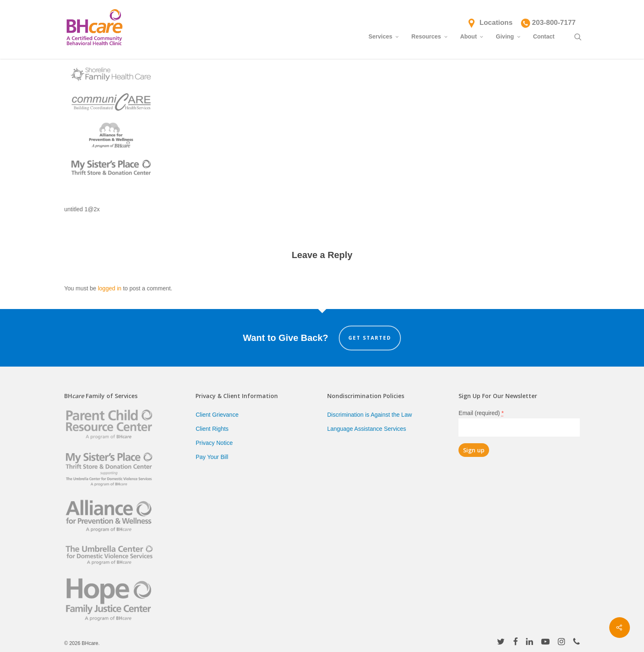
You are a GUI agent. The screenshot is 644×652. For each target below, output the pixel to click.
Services (384, 36)
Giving (509, 36)
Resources (430, 36)
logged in (110, 288)
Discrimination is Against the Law (370, 415)
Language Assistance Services (367, 429)
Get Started (370, 338)
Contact (544, 36)
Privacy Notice (214, 443)
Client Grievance (217, 415)
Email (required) (481, 413)
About (472, 36)
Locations (496, 23)
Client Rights (212, 429)
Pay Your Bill (212, 457)
